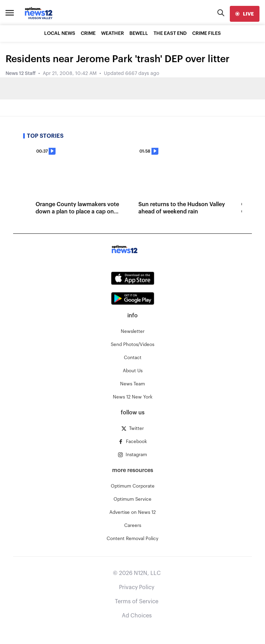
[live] (245, 14)
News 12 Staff (21, 74)
